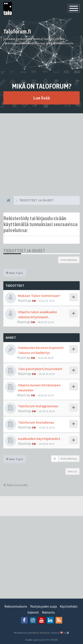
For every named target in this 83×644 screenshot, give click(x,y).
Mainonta (48, 612)
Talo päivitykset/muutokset (40, 369)
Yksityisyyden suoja (43, 606)
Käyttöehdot (69, 606)
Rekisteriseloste (16, 606)
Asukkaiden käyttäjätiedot (39, 439)
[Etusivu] (9, 200)
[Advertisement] (41, 155)
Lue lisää (41, 98)
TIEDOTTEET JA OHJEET (24, 251)
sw (34, 301)
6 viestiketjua (69, 260)
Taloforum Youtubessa (36, 422)
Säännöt (33, 612)
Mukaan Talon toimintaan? (39, 296)
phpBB (32, 633)
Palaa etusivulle (15, 485)
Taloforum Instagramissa (38, 406)
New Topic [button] (15, 273)
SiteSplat (45, 633)
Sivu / (72, 471)
